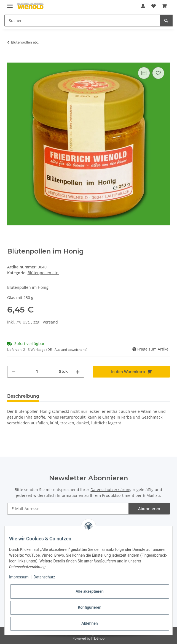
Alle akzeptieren (89, 591)
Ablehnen (89, 623)
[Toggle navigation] (10, 3)
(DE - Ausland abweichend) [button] (67, 350)
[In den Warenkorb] (12, 60)
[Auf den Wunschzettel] (158, 73)
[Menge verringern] (14, 372)
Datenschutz (44, 577)
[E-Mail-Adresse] (68, 509)
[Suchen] (82, 21)
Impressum (19, 577)
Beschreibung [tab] (23, 396)
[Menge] (37, 372)
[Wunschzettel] (154, 6)
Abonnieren (149, 509)
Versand (50, 322)
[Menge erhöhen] (78, 372)
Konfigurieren (89, 607)
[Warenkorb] (164, 6)
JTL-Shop (98, 638)
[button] (143, 6)
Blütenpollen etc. (43, 273)
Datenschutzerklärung (111, 490)
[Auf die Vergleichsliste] (144, 73)
